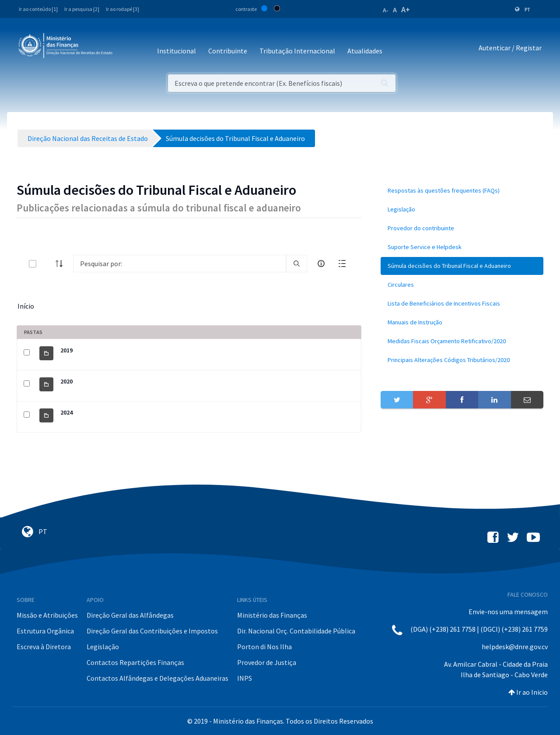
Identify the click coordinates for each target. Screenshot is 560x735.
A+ (406, 9)
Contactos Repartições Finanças (135, 662)
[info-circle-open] (321, 264)
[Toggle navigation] (126, 48)
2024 (66, 412)
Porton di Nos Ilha (264, 647)
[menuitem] (462, 191)
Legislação (103, 647)
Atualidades (365, 51)
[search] (297, 264)
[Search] (180, 264)
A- (386, 10)
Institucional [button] (177, 51)
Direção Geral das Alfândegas (130, 615)
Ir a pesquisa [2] (82, 9)
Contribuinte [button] (228, 51)
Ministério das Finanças (272, 615)
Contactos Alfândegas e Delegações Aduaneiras (157, 678)
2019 (66, 350)
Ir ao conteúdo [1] (38, 9)
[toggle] (47, 264)
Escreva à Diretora (44, 647)
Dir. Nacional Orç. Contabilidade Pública (296, 631)
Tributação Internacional (297, 51)
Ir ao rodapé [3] (122, 9)
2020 (66, 381)
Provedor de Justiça (267, 662)
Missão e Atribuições (47, 615)
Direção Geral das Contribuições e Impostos (152, 631)
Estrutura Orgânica (45, 631)
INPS (245, 678)
